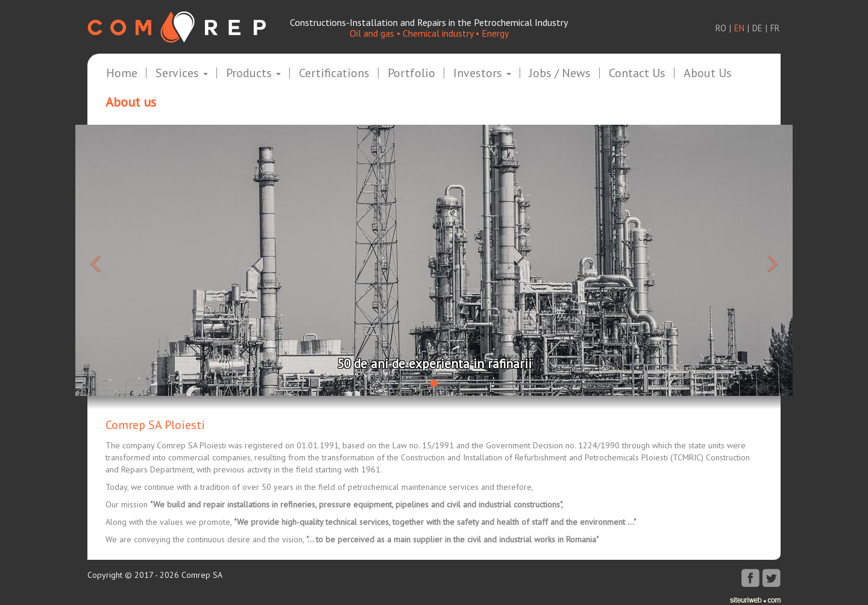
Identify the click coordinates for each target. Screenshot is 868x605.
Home (122, 74)
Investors (482, 74)
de (757, 28)
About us (708, 74)
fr (775, 28)
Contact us (637, 74)
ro (721, 28)
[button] (129, 260)
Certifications (334, 74)
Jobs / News (560, 74)
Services (182, 74)
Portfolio (411, 74)
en (739, 28)
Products (253, 74)
